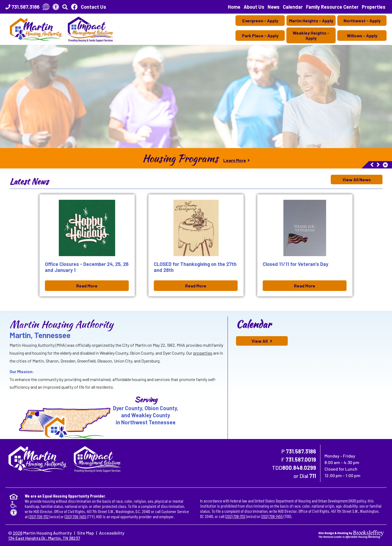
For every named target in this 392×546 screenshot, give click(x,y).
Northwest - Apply (362, 21)
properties (203, 353)
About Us (254, 7)
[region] (196, 158)
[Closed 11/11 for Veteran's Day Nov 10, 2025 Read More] (305, 245)
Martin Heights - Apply (311, 21)
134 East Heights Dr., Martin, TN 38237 (44, 538)
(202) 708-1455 (75, 516)
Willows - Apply (362, 36)
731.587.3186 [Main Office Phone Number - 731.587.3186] (301, 451)
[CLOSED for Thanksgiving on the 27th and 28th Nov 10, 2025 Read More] (196, 245)
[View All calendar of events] (262, 341)
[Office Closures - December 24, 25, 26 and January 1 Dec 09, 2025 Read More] (87, 245)
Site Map (85, 533)
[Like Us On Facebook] (74, 7)
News (274, 7)
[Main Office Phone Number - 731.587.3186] (22, 7)
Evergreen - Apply (260, 21)
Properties (374, 7)
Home (234, 7)
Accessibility (112, 533)
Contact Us (94, 7)
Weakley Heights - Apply (311, 35)
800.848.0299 (299, 468)
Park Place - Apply (260, 36)
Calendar (293, 7)
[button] (65, 7)
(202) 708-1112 (39, 516)
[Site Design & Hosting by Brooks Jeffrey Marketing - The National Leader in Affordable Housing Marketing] (351, 534)
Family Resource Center (332, 7)
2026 (18, 533)
